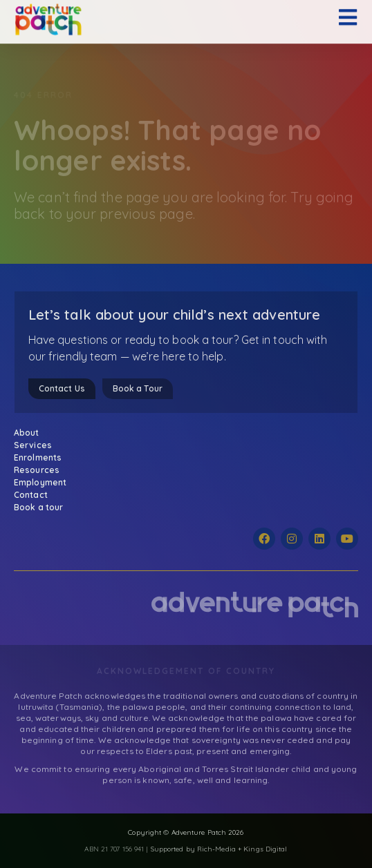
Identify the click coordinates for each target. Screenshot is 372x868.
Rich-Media (216, 849)
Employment (40, 482)
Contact (31, 495)
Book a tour (38, 507)
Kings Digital (265, 849)
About (30, 433)
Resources (40, 470)
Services (36, 445)
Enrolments (41, 458)
